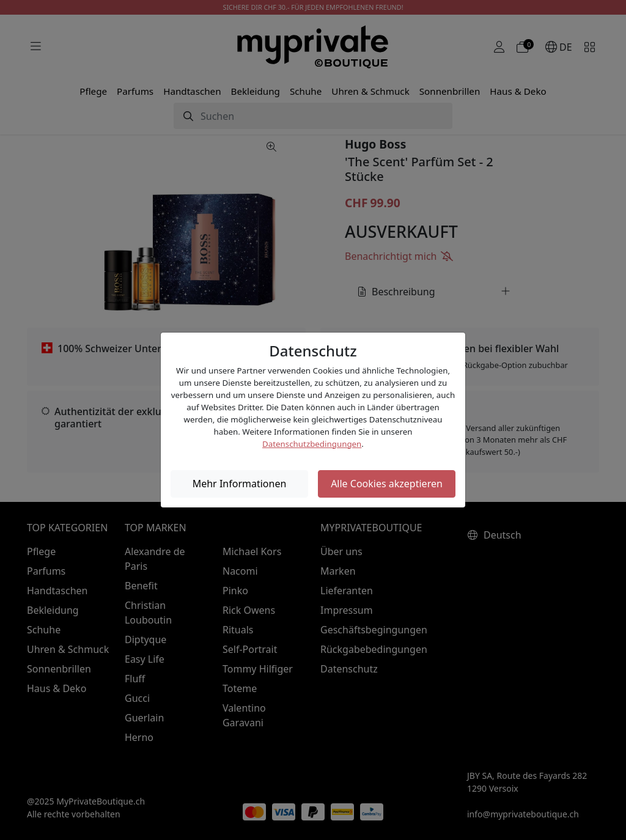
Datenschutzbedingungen (312, 444)
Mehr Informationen (240, 484)
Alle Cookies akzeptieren (387, 484)
